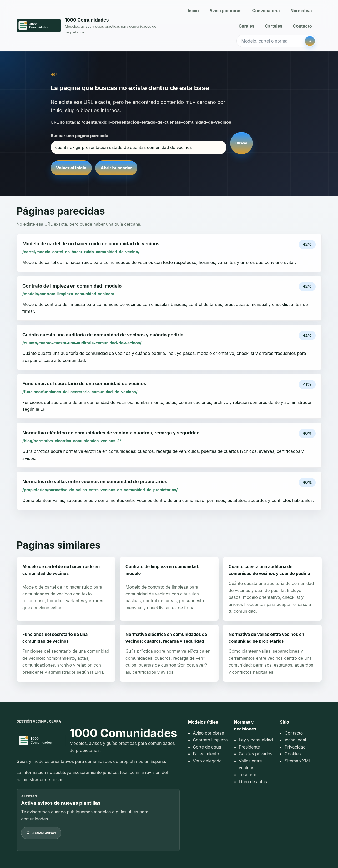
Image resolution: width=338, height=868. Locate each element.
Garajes (246, 26)
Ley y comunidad (256, 740)
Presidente (249, 747)
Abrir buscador (116, 168)
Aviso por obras (225, 11)
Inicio (193, 11)
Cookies (293, 754)
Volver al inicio (71, 168)
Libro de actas (253, 782)
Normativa (301, 11)
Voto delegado (207, 761)
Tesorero (248, 775)
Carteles (274, 26)
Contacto (302, 26)
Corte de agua (207, 747)
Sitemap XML (298, 761)
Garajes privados (256, 754)
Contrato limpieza (210, 740)
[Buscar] (310, 41)
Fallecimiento (206, 754)
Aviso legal (295, 740)
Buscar (241, 143)
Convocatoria (266, 11)
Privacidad (295, 747)
